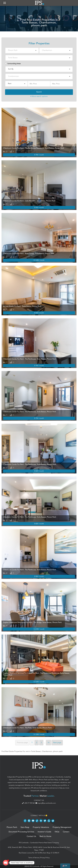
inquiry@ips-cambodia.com (46, 803)
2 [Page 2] (37, 743)
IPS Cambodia (24, 843)
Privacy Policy (45, 858)
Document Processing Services (21, 832)
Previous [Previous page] (22, 743)
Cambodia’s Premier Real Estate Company (44, 843)
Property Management (62, 828)
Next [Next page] (57, 743)
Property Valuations (41, 828)
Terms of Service (34, 858)
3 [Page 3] (41, 743)
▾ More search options (39, 96)
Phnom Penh (43, 780)
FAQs (57, 832)
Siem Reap (54, 780)
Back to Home (45, 837)
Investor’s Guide (44, 832)
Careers (66, 832)
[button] (5, 3)
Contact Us (31, 837)
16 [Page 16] (48, 743)
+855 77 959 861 (29, 803)
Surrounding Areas (13, 64)
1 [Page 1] (32, 743)
